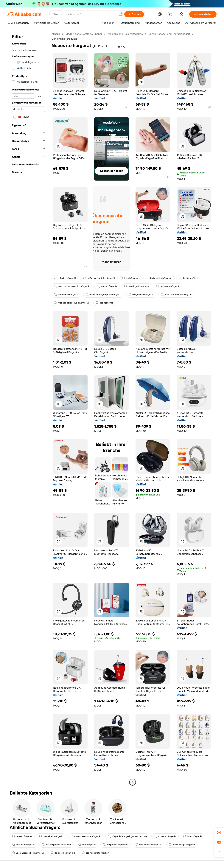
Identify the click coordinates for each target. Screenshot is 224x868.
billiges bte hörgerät (141, 295)
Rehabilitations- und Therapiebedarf (169, 34)
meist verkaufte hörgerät (86, 836)
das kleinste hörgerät (149, 845)
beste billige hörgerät (182, 845)
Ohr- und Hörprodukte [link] (64, 39)
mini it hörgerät (107, 286)
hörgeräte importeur (116, 845)
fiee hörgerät (87, 845)
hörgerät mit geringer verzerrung (127, 836)
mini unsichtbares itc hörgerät (72, 286)
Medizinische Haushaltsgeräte (125, 34)
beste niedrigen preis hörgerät (104, 295)
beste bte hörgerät (168, 286)
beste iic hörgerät (23, 845)
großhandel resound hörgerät (71, 303)
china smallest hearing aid (176, 295)
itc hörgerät (130, 278)
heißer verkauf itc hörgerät (99, 278)
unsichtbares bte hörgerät (28, 853)
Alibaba (56, 34)
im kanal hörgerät (165, 836)
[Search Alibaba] (84, 14)
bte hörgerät (104, 303)
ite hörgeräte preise (137, 286)
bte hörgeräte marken (95, 853)
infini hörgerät (193, 836)
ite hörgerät (187, 278)
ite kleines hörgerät (51, 836)
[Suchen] (134, 14)
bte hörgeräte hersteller (56, 845)
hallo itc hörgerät (65, 278)
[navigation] (28, 408)
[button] (121, 14)
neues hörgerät (22, 836)
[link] (219, 832)
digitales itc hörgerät (159, 278)
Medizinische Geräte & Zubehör (84, 34)
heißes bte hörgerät (66, 295)
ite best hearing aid (63, 853)
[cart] (171, 15)
